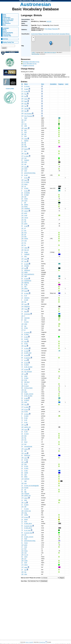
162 (22, 462)
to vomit (26, 434)
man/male (27, 318)
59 (22, 515)
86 (22, 89)
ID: (22, 84)
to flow (26, 412)
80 (22, 398)
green (26, 224)
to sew (26, 337)
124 (22, 440)
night (26, 276)
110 (22, 272)
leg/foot (26, 141)
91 (22, 344)
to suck (26, 466)
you (25, 559)
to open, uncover (29, 394)
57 (22, 160)
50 (22, 400)
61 (22, 543)
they (25, 464)
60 (22, 477)
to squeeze (27, 358)
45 (22, 326)
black (26, 392)
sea (25, 440)
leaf (25, 444)
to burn (26, 410)
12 (22, 287)
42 (22, 466)
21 (22, 188)
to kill (26, 420)
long (25, 167)
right (26, 481)
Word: (26, 84)
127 (22, 281)
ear (25, 490)
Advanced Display (8, 33)
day (25, 572)
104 (22, 307)
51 (22, 296)
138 (22, 429)
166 (22, 511)
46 (22, 432)
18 (22, 519)
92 (22, 394)
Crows (45, 1)
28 (22, 193)
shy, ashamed (28, 372)
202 (22, 96)
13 (22, 311)
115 (22, 124)
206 (22, 106)
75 (22, 367)
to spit (26, 175)
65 (22, 475)
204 (22, 101)
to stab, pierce (28, 524)
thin (25, 346)
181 (22, 211)
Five (25, 94)
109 (22, 494)
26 (22, 570)
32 (22, 252)
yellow (26, 289)
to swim (26, 416)
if (25, 316)
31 (22, 563)
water (26, 567)
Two (25, 154)
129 (22, 201)
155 (22, 167)
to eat (26, 422)
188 (22, 128)
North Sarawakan (61, 34)
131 (22, 138)
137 (22, 369)
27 (22, 547)
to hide (26, 91)
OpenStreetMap (35, 54)
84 (22, 339)
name (26, 557)
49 (22, 314)
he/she (26, 239)
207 (22, 108)
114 (22, 444)
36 (22, 175)
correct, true (28, 511)
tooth (26, 563)
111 (22, 222)
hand (26, 118)
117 (22, 549)
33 (22, 195)
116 (22, 207)
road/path (27, 254)
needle (26, 473)
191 (22, 228)
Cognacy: (61, 84)
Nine (26, 104)
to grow (26, 89)
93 (22, 526)
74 (22, 420)
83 (22, 278)
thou (26, 233)
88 (22, 358)
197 (22, 261)
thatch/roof (27, 455)
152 (22, 215)
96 (22, 130)
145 (22, 449)
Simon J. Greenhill (29, 642)
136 (22, 162)
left (25, 203)
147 (22, 392)
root (25, 124)
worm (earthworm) (29, 274)
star (25, 197)
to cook (26, 351)
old (25, 462)
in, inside (27, 182)
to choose (27, 86)
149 (22, 390)
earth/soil (27, 479)
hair (25, 570)
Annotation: (53, 84)
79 (22, 270)
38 (22, 293)
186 (22, 559)
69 (22, 363)
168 (22, 572)
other (26, 574)
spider (26, 272)
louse (26, 291)
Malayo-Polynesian (43, 34)
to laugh (26, 195)
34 (22, 384)
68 (22, 473)
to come (26, 322)
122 (22, 567)
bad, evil (27, 250)
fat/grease (27, 307)
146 (22, 134)
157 (22, 341)
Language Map (7, 36)
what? (26, 128)
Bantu (49, 1)
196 (22, 386)
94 (22, 414)
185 (22, 374)
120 (22, 169)
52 (22, 365)
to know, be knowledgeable (32, 486)
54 (22, 318)
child (26, 126)
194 (22, 180)
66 (22, 388)
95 (22, 226)
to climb (26, 156)
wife (25, 451)
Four (26, 405)
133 (22, 535)
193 (22, 316)
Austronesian (38, 1)
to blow (26, 369)
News (4, 25)
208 (22, 111)
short (26, 259)
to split (26, 398)
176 (22, 184)
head (26, 539)
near (26, 241)
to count (26, 386)
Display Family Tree (8, 42)
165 (22, 250)
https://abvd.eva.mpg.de (26, 1)
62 (22, 455)
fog (25, 220)
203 (22, 99)
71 (22, 524)
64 (22, 418)
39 (22, 351)
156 (22, 346)
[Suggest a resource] (28, 66)
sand (26, 402)
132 (22, 220)
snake (26, 561)
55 (22, 446)
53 (22, 173)
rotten (26, 248)
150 (22, 289)
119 (22, 479)
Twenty (26, 109)
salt (25, 507)
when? (26, 498)
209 (22, 113)
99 (22, 205)
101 (22, 380)
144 (22, 409)
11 (22, 132)
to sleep (26, 334)
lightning (27, 283)
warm (26, 430)
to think (26, 188)
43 (22, 490)
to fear (26, 328)
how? (26, 180)
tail (25, 235)
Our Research (7, 23)
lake (25, 436)
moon (26, 201)
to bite (26, 471)
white (26, 324)
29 (22, 353)
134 (22, 488)
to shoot (26, 349)
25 (22, 171)
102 (22, 186)
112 (22, 248)
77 (22, 332)
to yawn (26, 505)
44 (22, 460)
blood (26, 442)
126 (22, 436)
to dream (27, 400)
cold (25, 453)
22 (22, 328)
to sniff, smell (28, 353)
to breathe (27, 193)
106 (22, 561)
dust (25, 132)
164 (22, 213)
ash (25, 134)
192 (22, 120)
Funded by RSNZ (10, 89)
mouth (26, 199)
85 (22, 86)
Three (26, 309)
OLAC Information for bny (30, 64)
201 (22, 94)
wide (26, 147)
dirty (25, 256)
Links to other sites (8, 19)
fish (25, 222)
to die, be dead (28, 367)
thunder (26, 488)
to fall (26, 226)
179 (22, 241)
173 (22, 330)
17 (22, 151)
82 (22, 382)
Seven (26, 99)
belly (26, 500)
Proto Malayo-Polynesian (51, 29)
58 (22, 451)
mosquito (27, 494)
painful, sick (28, 427)
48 (22, 334)
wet (25, 164)
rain (25, 535)
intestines (27, 298)
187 (22, 464)
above (26, 565)
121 (22, 402)
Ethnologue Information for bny (31, 62)
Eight (26, 101)
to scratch (27, 332)
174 (22, 182)
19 (22, 266)
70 (22, 348)
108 (22, 291)
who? (26, 458)
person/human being (30, 173)
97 (22, 320)
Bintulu (68, 34)
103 (22, 209)
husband (27, 160)
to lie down (27, 314)
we (25, 374)
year (26, 483)
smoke (26, 449)
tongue (26, 252)
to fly (26, 380)
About (4, 16)
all (25, 228)
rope (26, 475)
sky (25, 302)
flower (26, 207)
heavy (26, 551)
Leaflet (33, 52)
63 (22, 557)
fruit (25, 549)
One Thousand (28, 116)
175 (22, 565)
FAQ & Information (8, 20)
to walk (26, 300)
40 (22, 468)
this (25, 231)
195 (22, 555)
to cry (26, 384)
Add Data (5, 39)
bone (26, 522)
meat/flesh (27, 209)
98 (22, 492)
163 (22, 553)
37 (22, 422)
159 (22, 147)
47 (22, 505)
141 (22, 164)
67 (22, 337)
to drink (26, 468)
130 (22, 197)
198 (22, 154)
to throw (26, 414)
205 (22, 104)
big (25, 143)
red (25, 390)
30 (22, 199)
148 (22, 324)
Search (5, 31)
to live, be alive (28, 396)
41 (22, 471)
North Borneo (52, 34)
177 (22, 231)
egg (25, 492)
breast (26, 519)
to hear (26, 460)
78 (22, 530)
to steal (26, 378)
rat (25, 186)
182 (22, 122)
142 (22, 551)
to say (26, 418)
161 (22, 372)
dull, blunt (27, 382)
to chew (26, 293)
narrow (26, 218)
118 (22, 545)
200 (22, 404)
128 (22, 302)
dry (25, 268)
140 (22, 268)
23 (22, 442)
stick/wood (27, 270)
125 (22, 507)
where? (26, 211)
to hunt (26, 363)
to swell (26, 264)
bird (25, 320)
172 (22, 156)
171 (22, 91)
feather (26, 205)
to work (26, 279)
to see (26, 432)
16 (22, 298)
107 (22, 274)
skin (25, 287)
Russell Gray (42, 642)
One (25, 261)
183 (22, 233)
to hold (26, 355)
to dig (26, 285)
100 (22, 513)
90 (22, 285)
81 (22, 376)
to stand (26, 365)
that (25, 237)
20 (22, 486)
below (26, 184)
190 (22, 574)
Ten (25, 106)
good (26, 213)
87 (22, 264)
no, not (26, 555)
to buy (26, 344)
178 (22, 237)
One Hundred (28, 114)
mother (26, 515)
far (25, 245)
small (26, 215)
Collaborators (7, 18)
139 (22, 453)
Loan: (67, 84)
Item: (43, 84)
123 (22, 412)
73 (22, 378)
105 (22, 235)
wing (26, 513)
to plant (26, 339)
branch (26, 149)
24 (22, 539)
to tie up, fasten (28, 388)
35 (22, 434)
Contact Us (6, 22)
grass (26, 545)
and (25, 120)
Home (4, 15)
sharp (26, 376)
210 (22, 116)
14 (22, 500)
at (25, 330)
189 (22, 458)
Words (5, 30)
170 (22, 498)
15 (22, 522)
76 (22, 396)
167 (22, 276)
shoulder (27, 266)
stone (26, 169)
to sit (26, 296)
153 (22, 143)
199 (22, 309)
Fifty (25, 111)
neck (26, 171)
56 (22, 126)
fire (25, 243)
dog (25, 130)
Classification (7, 34)
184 (22, 239)
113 (22, 149)
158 (22, 218)
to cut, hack (27, 530)
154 (22, 259)
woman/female (28, 446)
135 (22, 283)
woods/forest (28, 281)
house (26, 543)
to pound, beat (28, 526)
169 (22, 483)
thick (26, 342)
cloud (26, 139)
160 (22, 427)
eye (25, 326)
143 (22, 243)
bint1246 (49, 21)
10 (22, 256)
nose (26, 547)
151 (22, 224)
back (26, 312)
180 (22, 245)
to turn (26, 178)
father (26, 477)
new (25, 553)
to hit (26, 360)
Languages (6, 28)
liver (25, 151)
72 (22, 360)
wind (26, 162)
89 (22, 355)
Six (25, 96)
